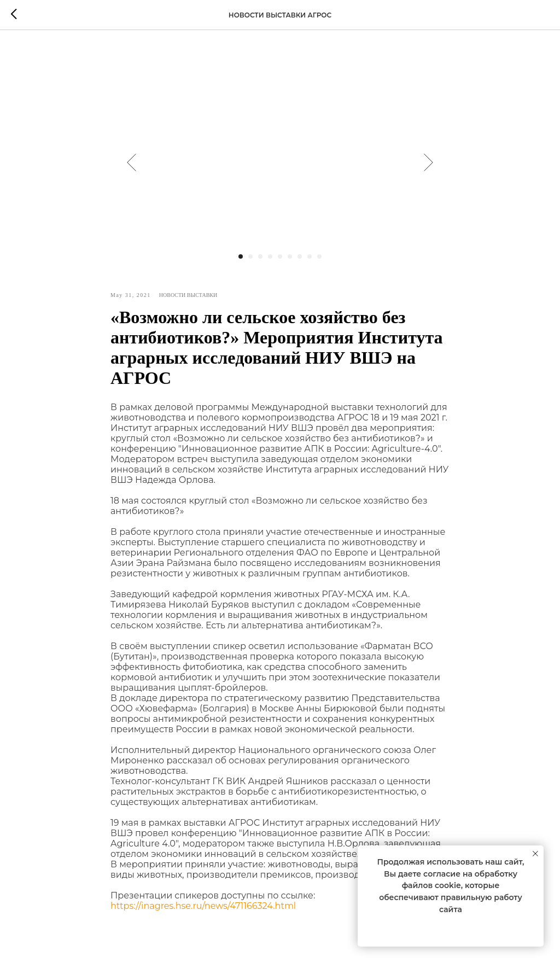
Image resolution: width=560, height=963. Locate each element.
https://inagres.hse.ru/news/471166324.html (203, 906)
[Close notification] (535, 854)
